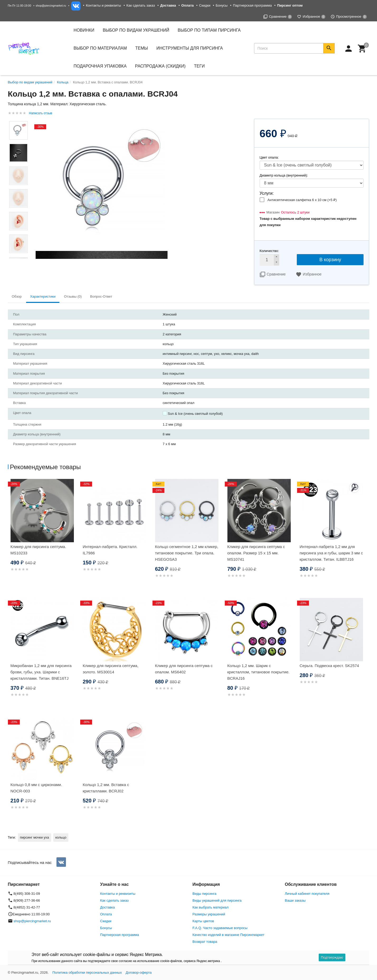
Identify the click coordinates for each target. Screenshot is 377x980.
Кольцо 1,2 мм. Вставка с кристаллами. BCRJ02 (106, 788)
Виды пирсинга (205, 894)
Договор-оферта (139, 972)
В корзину (330, 260)
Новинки (84, 30)
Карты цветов (203, 921)
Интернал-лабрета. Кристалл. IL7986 (110, 550)
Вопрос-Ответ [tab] (101, 296)
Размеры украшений (209, 914)
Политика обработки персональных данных (87, 972)
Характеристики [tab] (43, 296)
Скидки (205, 5)
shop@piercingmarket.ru (51, 6)
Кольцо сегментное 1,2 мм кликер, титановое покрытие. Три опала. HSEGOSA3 (187, 553)
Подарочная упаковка (100, 66)
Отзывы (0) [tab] (73, 296)
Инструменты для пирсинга (190, 48)
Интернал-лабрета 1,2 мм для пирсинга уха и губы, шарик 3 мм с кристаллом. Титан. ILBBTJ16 (331, 553)
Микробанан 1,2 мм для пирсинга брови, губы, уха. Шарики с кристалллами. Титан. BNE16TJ (41, 672)
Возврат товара (205, 942)
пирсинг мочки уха (35, 837)
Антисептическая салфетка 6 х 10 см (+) (302, 200)
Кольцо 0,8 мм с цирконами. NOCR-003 (36, 788)
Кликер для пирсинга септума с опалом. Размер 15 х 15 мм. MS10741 (256, 553)
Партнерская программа (252, 5)
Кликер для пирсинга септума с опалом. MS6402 (184, 669)
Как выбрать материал (211, 907)
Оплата (106, 914)
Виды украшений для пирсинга (217, 900)
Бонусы (222, 5)
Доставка (108, 907)
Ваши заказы (295, 900)
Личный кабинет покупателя (307, 894)
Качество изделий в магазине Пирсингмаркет (229, 935)
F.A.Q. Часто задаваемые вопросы (220, 928)
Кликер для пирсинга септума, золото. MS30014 (111, 669)
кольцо (61, 837)
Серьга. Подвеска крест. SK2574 (329, 666)
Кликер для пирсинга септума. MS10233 (38, 550)
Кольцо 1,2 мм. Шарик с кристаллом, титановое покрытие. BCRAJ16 (259, 672)
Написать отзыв (41, 113)
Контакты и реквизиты (103, 5)
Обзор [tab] (17, 296)
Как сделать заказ (141, 5)
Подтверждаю (332, 957)
